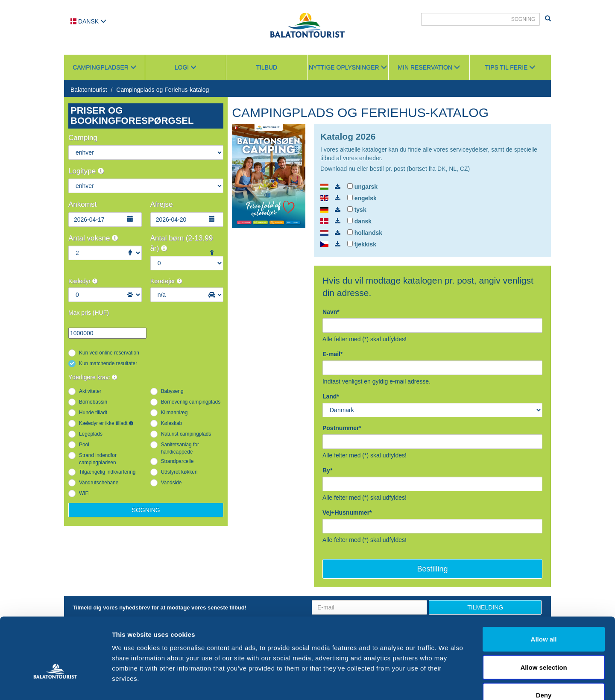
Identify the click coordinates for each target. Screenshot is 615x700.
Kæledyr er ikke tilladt (106, 423)
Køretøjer (166, 281)
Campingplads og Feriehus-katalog (163, 90)
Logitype (86, 171)
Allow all (544, 588)
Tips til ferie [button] (510, 67)
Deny (544, 644)
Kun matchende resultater (108, 363)
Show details (448, 683)
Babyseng (172, 391)
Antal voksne (93, 238)
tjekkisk (362, 244)
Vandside (171, 483)
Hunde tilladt (93, 413)
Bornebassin (93, 402)
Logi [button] (186, 67)
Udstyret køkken (179, 472)
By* (327, 470)
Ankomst (82, 204)
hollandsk (365, 233)
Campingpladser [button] (104, 67)
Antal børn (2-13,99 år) (182, 243)
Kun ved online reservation (109, 353)
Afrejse (162, 204)
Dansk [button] (88, 21)
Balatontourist (89, 90)
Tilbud (266, 67)
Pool (84, 445)
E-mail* (332, 354)
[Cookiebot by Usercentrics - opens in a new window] (55, 683)
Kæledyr (83, 281)
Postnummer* (342, 428)
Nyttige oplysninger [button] (348, 67)
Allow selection (543, 616)
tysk (357, 210)
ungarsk (362, 187)
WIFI (84, 493)
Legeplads (91, 434)
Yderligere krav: (93, 377)
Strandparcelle (177, 461)
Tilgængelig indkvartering (107, 472)
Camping (83, 138)
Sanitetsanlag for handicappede (180, 448)
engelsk (362, 198)
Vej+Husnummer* (347, 513)
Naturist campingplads (186, 434)
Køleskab (172, 423)
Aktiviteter (90, 391)
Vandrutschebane (99, 483)
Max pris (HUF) (89, 313)
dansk (359, 221)
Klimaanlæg (174, 413)
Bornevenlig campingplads (191, 402)
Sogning (146, 510)
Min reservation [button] (429, 67)
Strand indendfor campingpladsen (98, 459)
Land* (331, 396)
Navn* (331, 312)
